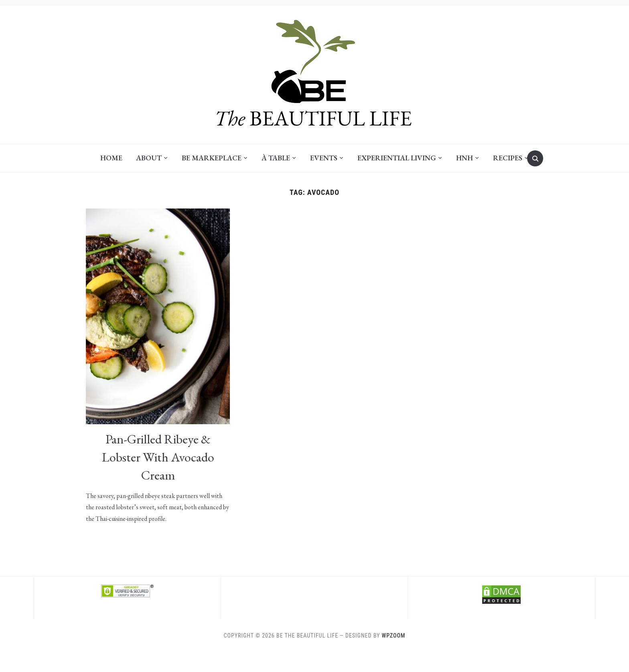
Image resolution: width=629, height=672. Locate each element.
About (149, 158)
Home (111, 158)
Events (324, 158)
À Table (276, 158)
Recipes (508, 158)
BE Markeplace (212, 158)
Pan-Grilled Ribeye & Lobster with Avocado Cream (158, 457)
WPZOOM (394, 636)
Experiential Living (397, 158)
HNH (465, 158)
